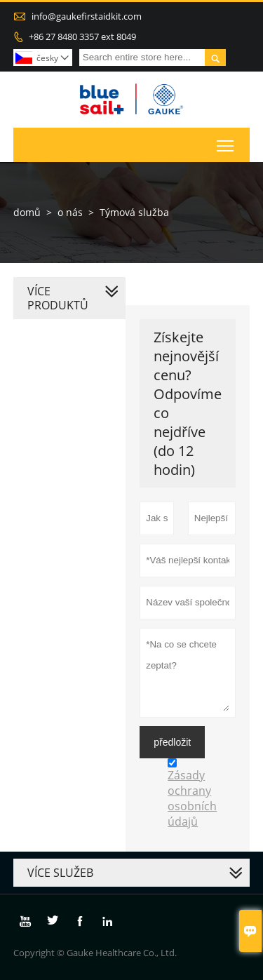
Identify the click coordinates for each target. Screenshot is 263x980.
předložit (172, 742)
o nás (70, 212)
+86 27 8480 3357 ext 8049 (82, 36)
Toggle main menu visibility (226, 142)
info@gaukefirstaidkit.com (87, 16)
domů (27, 212)
